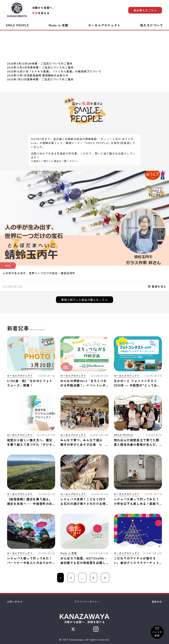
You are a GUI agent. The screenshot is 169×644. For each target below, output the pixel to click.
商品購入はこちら (145, 10)
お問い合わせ (15, 602)
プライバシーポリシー (87, 602)
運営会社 (157, 602)
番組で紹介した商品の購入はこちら (84, 300)
